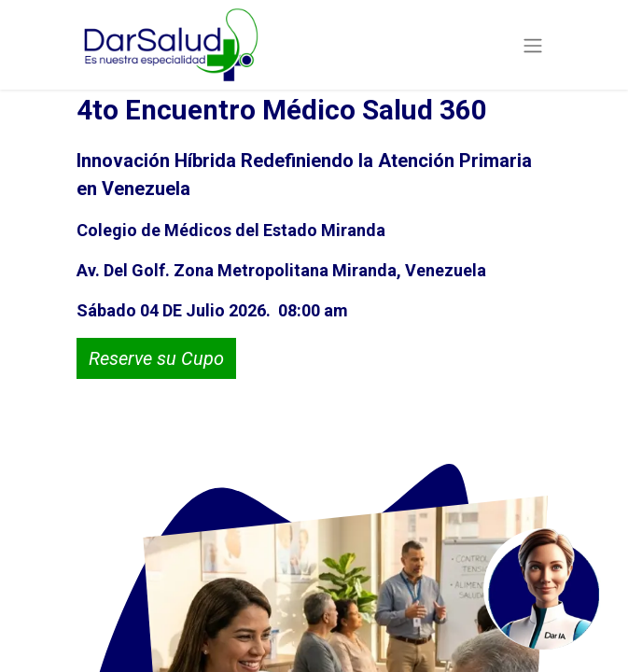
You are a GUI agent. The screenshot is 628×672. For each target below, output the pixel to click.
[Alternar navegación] (533, 44)
